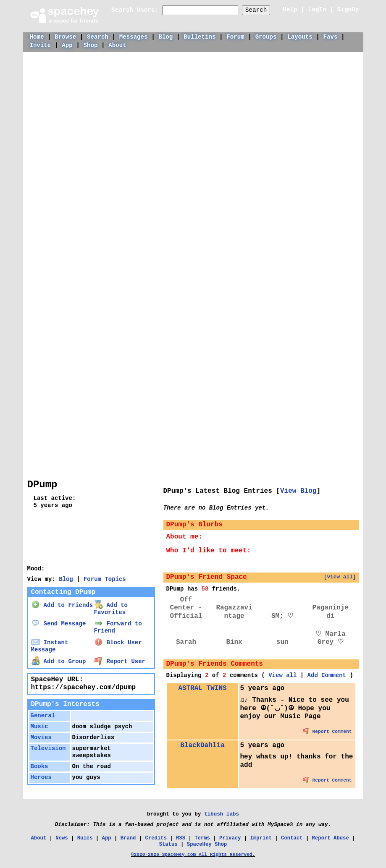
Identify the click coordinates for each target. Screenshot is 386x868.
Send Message (59, 624)
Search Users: (135, 10)
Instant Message (50, 646)
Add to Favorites (111, 609)
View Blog (298, 491)
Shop (91, 45)
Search (256, 10)
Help (290, 10)
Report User (120, 661)
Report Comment (327, 732)
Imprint (261, 838)
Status (168, 844)
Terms (202, 838)
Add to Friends (62, 605)
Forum (235, 37)
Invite (41, 45)
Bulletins (200, 37)
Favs (331, 37)
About (117, 45)
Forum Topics (105, 579)
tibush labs (222, 814)
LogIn (317, 10)
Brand (128, 838)
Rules (85, 838)
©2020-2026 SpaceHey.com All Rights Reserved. (193, 855)
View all (282, 675)
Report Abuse (331, 838)
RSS (181, 838)
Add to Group (59, 661)
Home (37, 37)
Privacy (230, 838)
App (67, 45)
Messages (134, 37)
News (62, 838)
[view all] (340, 577)
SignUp (348, 10)
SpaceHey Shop (207, 844)
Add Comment (327, 675)
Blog (165, 37)
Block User (118, 643)
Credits (156, 838)
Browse (65, 37)
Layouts (300, 37)
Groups (266, 37)
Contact (292, 838)
